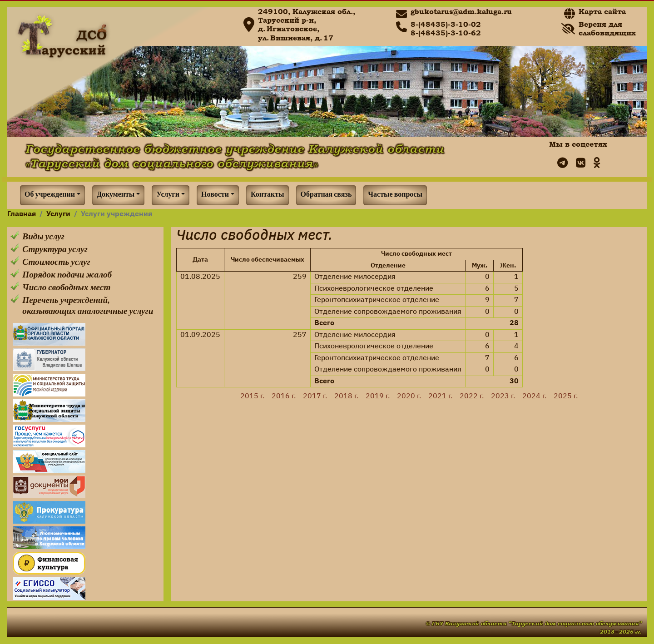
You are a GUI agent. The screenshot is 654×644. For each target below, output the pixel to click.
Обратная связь (326, 195)
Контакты (268, 195)
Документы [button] (116, 195)
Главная (22, 214)
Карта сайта (602, 12)
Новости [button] (215, 195)
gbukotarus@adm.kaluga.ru (461, 12)
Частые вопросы (395, 195)
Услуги (58, 214)
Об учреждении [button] (50, 195)
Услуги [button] (168, 195)
